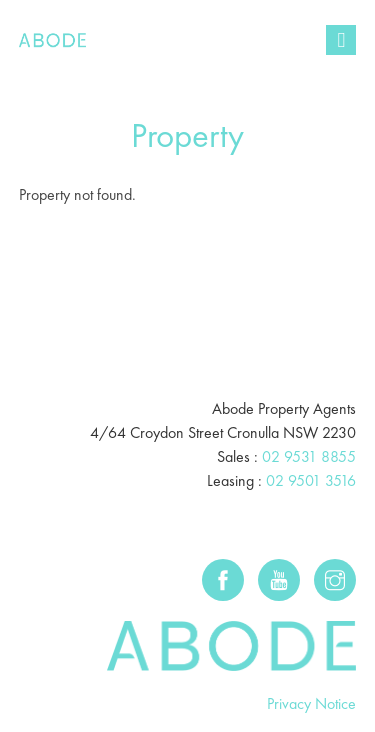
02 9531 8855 (309, 456)
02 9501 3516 (311, 480)
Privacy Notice (311, 703)
